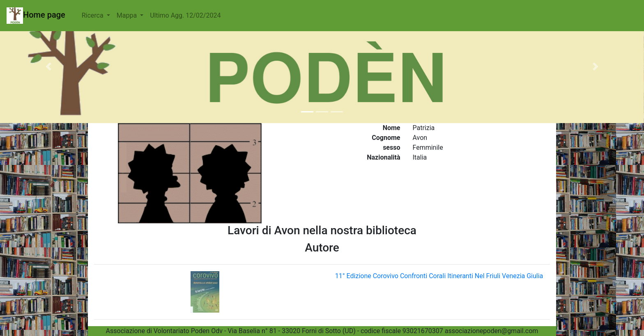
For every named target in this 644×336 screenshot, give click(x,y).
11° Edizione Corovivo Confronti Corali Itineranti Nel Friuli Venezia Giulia (439, 276)
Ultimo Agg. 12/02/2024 (185, 15)
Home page (36, 16)
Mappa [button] (128, 15)
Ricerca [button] (93, 15)
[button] (48, 66)
